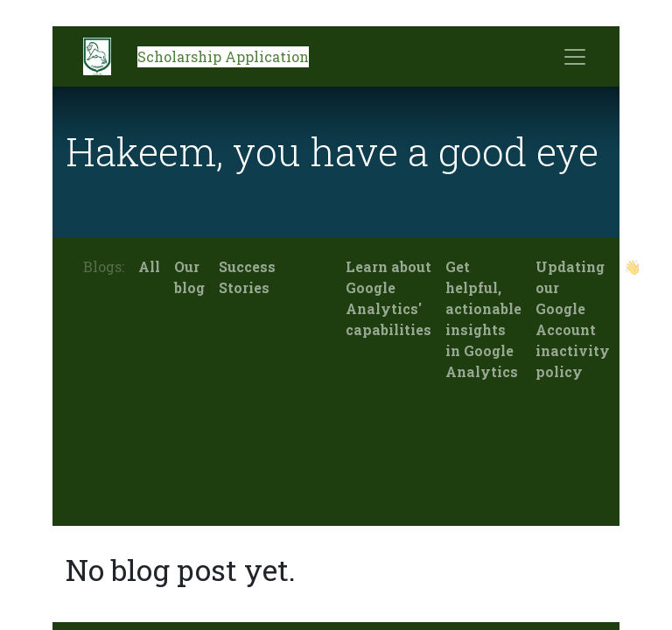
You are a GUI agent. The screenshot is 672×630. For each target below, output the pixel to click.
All (149, 266)
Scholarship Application (223, 56)
